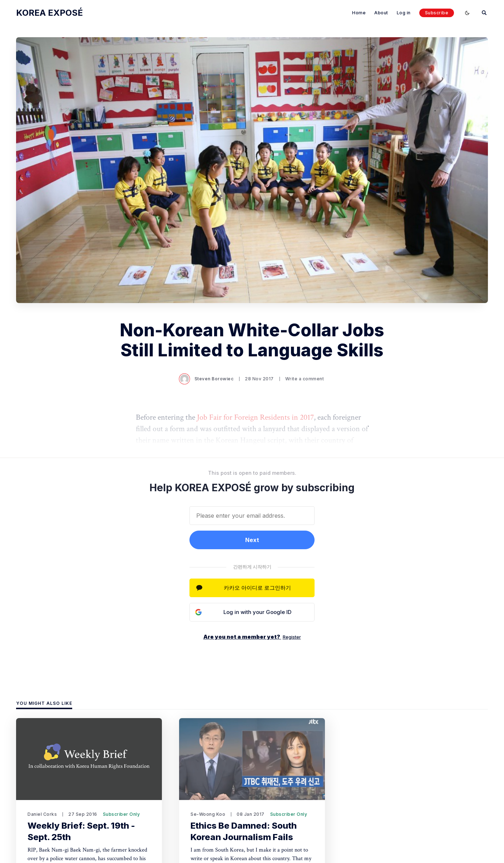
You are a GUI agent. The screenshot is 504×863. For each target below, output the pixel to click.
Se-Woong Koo (208, 814)
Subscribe (437, 13)
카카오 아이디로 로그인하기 (257, 588)
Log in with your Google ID (257, 612)
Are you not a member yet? (252, 637)
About (381, 13)
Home (359, 13)
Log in (404, 13)
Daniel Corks (42, 814)
